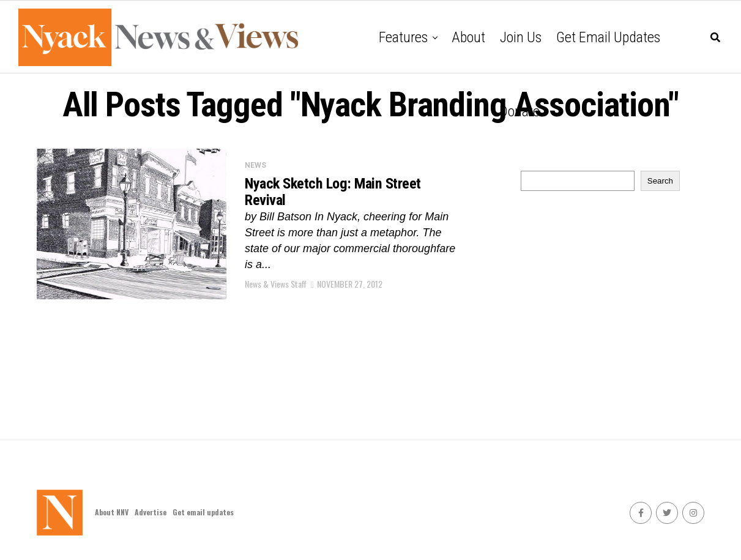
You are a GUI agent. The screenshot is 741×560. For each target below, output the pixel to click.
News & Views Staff (276, 286)
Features (403, 37)
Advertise (151, 512)
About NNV (112, 512)
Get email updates (608, 37)
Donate (519, 111)
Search (660, 181)
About (468, 37)
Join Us (521, 37)
